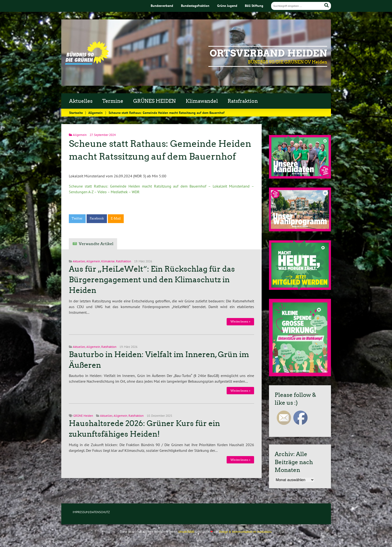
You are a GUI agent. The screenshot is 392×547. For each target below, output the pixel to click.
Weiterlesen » (240, 321)
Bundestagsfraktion (195, 6)
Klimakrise (108, 261)
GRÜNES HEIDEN (154, 101)
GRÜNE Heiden (83, 416)
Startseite (76, 113)
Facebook (97, 218)
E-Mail (116, 218)
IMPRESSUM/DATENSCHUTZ (91, 512)
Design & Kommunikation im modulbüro (245, 532)
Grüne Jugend (227, 6)
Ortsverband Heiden (268, 53)
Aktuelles (81, 101)
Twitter (77, 218)
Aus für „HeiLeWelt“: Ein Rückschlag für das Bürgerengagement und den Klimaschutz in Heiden (152, 280)
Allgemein (95, 113)
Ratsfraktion (243, 101)
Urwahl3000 (186, 532)
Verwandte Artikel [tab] (96, 244)
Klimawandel (202, 101)
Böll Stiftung (254, 6)
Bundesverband (162, 6)
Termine (113, 101)
